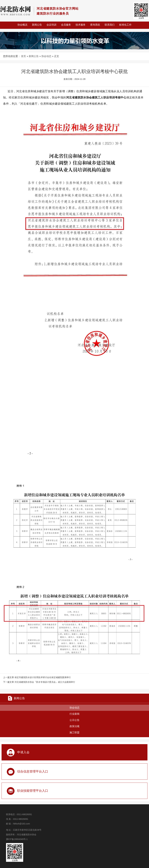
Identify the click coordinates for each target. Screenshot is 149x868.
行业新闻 (74, 714)
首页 (23, 56)
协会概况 (22, 25)
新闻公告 (37, 25)
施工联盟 (74, 732)
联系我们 (110, 25)
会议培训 (51, 25)
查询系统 (95, 25)
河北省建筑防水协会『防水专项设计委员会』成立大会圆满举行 (45, 682)
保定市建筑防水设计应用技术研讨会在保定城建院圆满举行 (43, 677)
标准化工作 (125, 25)
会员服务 (66, 25)
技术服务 (81, 25)
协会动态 (46, 56)
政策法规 (74, 726)
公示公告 (74, 720)
